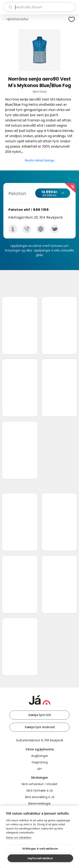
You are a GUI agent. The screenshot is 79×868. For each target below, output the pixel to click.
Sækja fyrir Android (40, 727)
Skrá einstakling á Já (40, 797)
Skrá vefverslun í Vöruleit (39, 784)
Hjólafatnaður (18, 19)
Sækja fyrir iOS (40, 715)
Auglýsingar (40, 756)
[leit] (39, 7)
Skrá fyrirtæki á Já (39, 791)
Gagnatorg (40, 762)
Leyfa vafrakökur (40, 858)
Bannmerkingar (40, 804)
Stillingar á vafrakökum (40, 849)
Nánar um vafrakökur (19, 838)
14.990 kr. (52, 193)
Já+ (39, 769)
